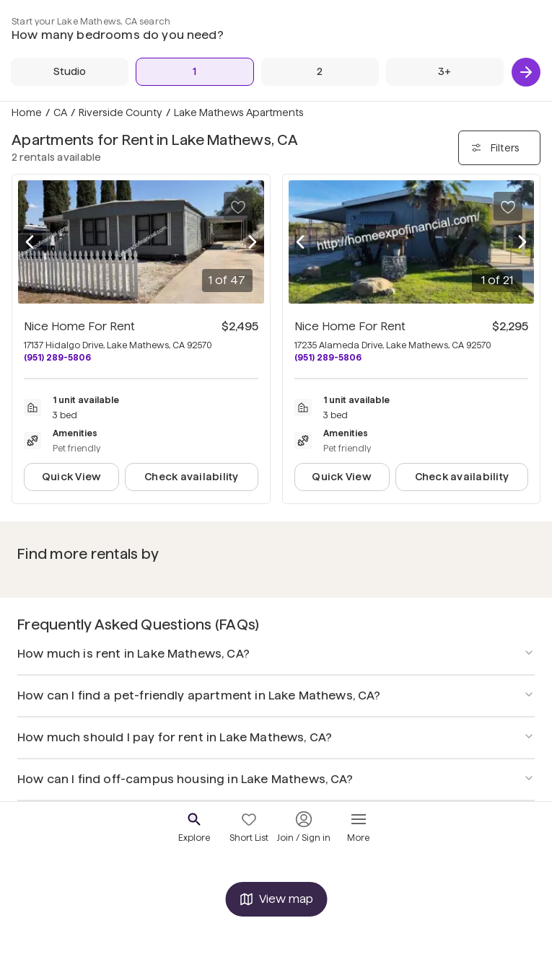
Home (27, 112)
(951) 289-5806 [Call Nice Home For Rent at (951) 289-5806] (57, 357)
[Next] (526, 72)
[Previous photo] (30, 242)
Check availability (191, 477)
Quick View (71, 477)
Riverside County (121, 112)
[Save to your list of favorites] (238, 206)
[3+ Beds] (445, 72)
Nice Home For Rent (79, 326)
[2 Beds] (320, 72)
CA (60, 112)
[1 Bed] (194, 72)
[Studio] (70, 72)
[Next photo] (253, 242)
